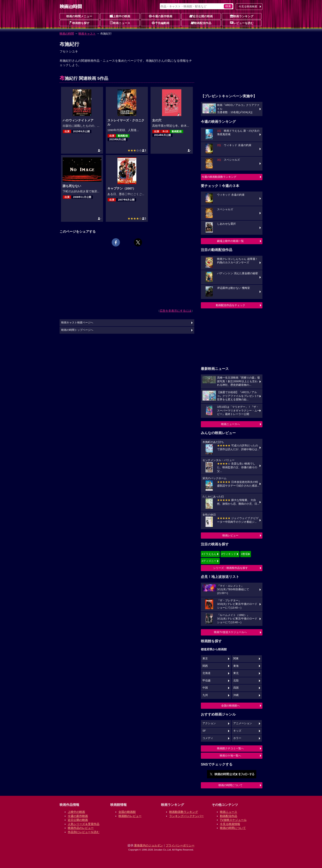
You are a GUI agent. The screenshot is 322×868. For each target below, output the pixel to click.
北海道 (206, 673)
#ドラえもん (209, 554)
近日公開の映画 (201, 16)
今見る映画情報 (230, 824)
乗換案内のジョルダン (148, 845)
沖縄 (236, 695)
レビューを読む (242, 23)
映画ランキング (242, 16)
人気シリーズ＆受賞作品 (84, 824)
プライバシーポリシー (180, 845)
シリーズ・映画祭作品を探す (231, 568)
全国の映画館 (127, 812)
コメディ (208, 738)
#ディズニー (209, 561)
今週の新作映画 (161, 16)
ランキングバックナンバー (186, 816)
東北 (236, 673)
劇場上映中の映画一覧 (230, 241)
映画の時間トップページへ (77, 330)
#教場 (244, 554)
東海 (236, 666)
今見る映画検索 (248, 6)
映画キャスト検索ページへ (77, 323)
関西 (205, 666)
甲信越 (206, 681)
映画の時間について (231, 785)
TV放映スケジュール (233, 820)
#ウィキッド (229, 554)
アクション (209, 723)
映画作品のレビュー (81, 828)
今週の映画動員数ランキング (219, 177)
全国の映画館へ (231, 706)
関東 (236, 659)
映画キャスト (87, 34)
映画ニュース (120, 23)
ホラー (237, 738)
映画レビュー (230, 535)
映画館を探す (79, 23)
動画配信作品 (201, 23)
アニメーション (243, 723)
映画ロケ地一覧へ (230, 756)
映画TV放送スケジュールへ (230, 632)
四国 (236, 688)
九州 (205, 695)
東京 (205, 659)
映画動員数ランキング (184, 812)
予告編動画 (161, 23)
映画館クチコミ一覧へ (230, 748)
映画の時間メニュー (79, 16)
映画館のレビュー (130, 816)
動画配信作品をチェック (231, 305)
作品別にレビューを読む (84, 832)
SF (204, 731)
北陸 (236, 681)
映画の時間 (67, 34)
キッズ (237, 731)
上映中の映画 (120, 16)
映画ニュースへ (231, 424)
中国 (205, 688)
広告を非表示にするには (176, 311)
